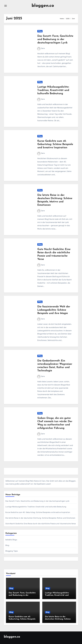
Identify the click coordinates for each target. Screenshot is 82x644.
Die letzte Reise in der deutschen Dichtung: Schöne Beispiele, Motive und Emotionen (40, 518)
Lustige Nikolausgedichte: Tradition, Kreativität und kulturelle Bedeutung (53, 90)
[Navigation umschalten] (6, 6)
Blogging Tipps (12, 551)
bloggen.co (43, 6)
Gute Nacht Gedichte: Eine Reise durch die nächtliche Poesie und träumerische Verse (41, 524)
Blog (40, 31)
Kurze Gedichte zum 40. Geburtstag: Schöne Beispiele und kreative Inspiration (55, 144)
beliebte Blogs (11, 540)
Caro (41, 48)
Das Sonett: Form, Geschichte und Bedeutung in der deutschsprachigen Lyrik (55, 39)
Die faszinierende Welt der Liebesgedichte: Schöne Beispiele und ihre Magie (54, 310)
